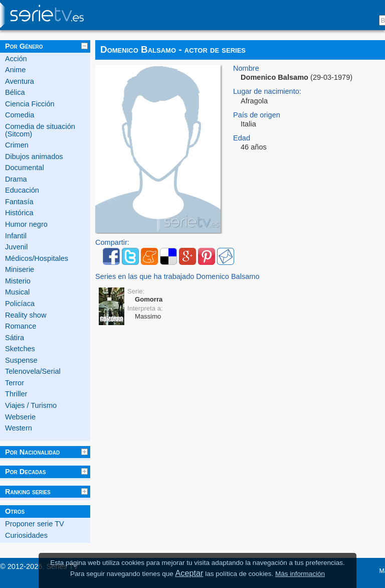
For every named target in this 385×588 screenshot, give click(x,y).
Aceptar (189, 573)
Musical (17, 292)
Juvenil (16, 247)
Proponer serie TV (35, 524)
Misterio (18, 281)
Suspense (21, 360)
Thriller (16, 394)
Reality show (26, 315)
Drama (16, 179)
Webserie (20, 417)
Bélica (15, 92)
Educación (22, 190)
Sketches (20, 349)
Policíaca (20, 304)
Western (19, 428)
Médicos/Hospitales (37, 258)
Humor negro (26, 224)
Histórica (19, 213)
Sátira (15, 338)
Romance (21, 326)
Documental (25, 168)
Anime (15, 70)
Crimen (17, 145)
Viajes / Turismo (31, 405)
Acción (16, 59)
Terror (15, 383)
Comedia (20, 115)
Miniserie (20, 269)
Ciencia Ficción (30, 104)
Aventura (20, 81)
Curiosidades (26, 535)
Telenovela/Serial (33, 371)
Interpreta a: (145, 308)
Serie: (136, 291)
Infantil (16, 236)
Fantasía (19, 202)
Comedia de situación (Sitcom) (40, 130)
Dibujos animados (34, 157)
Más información (300, 574)
